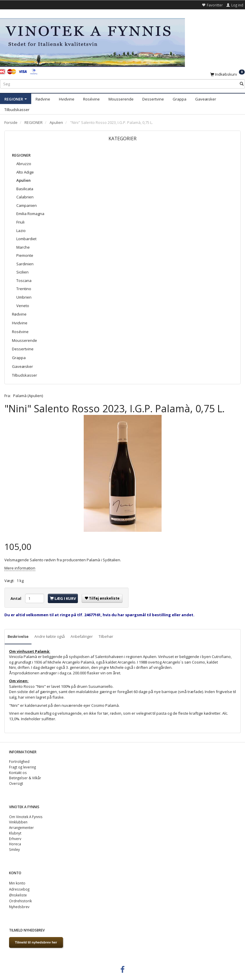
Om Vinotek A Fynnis (26, 817)
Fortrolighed (19, 761)
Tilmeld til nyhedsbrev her (36, 942)
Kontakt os (18, 773)
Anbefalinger (82, 636)
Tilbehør (106, 636)
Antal (16, 598)
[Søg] (242, 84)
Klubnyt (15, 833)
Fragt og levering (22, 767)
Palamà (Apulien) (28, 396)
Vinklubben (18, 822)
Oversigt (16, 783)
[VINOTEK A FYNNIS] (92, 42)
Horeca (15, 844)
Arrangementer (21, 827)
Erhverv (15, 839)
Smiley (14, 849)
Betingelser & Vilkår (25, 778)
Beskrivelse (18, 636)
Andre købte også (50, 636)
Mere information (20, 568)
